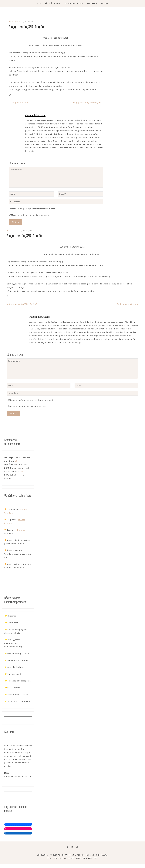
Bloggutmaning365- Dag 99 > (88, 103)
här (16, 462)
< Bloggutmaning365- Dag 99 (22, 304)
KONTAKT (105, 3)
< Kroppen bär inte (18, 103)
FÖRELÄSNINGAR (53, 3)
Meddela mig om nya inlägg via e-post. (30, 215)
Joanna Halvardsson (35, 115)
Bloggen (91, 3)
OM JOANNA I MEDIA (74, 3)
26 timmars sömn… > (128, 304)
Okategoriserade (16, 22)
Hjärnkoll (22, 530)
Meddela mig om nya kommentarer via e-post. (33, 209)
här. (22, 472)
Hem (39, 3)
